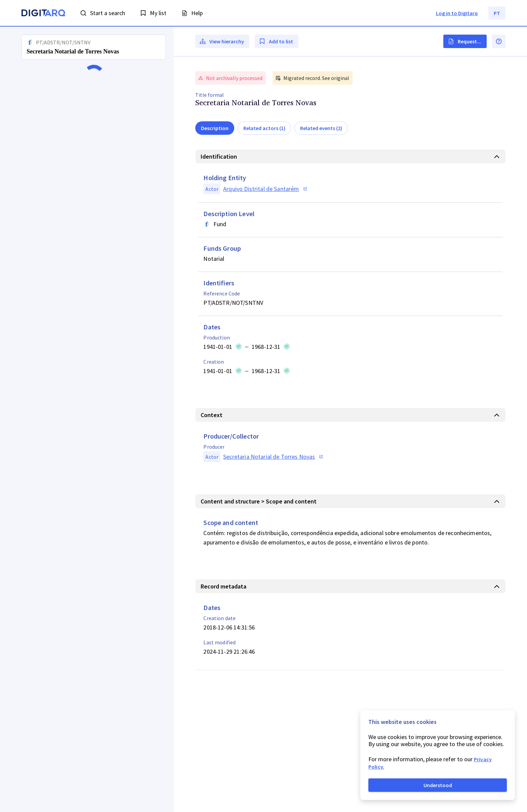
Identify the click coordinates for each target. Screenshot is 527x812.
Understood (438, 785)
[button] (87, 419)
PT (497, 13)
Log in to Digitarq (457, 13)
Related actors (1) (264, 128)
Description (215, 128)
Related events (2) (321, 128)
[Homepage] (43, 14)
